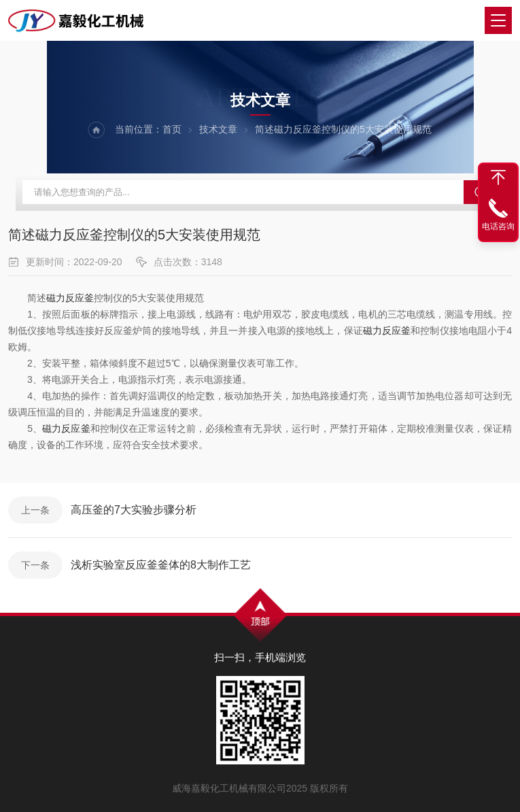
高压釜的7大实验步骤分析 (134, 510)
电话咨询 (498, 226)
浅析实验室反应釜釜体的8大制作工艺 (161, 565)
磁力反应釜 (70, 298)
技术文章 (218, 129)
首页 (172, 129)
